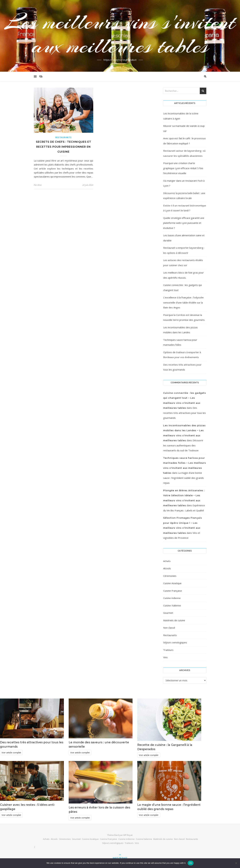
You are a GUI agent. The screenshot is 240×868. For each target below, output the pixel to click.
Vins (165, 657)
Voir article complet (11, 753)
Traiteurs (168, 650)
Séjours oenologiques (175, 642)
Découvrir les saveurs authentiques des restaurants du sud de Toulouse (183, 445)
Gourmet (168, 613)
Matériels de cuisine (174, 620)
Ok (191, 863)
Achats (167, 561)
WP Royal (128, 835)
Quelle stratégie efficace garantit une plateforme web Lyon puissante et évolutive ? (184, 223)
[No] (236, 863)
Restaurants (64, 137)
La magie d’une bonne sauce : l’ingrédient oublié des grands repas (183, 478)
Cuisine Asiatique (172, 583)
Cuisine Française (173, 591)
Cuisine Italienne (172, 605)
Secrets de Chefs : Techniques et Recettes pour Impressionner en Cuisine (64, 147)
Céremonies (170, 576)
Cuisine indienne (172, 598)
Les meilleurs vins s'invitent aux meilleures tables (120, 34)
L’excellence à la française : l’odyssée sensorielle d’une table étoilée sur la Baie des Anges (183, 302)
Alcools (167, 568)
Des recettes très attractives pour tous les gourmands (185, 413)
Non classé (169, 628)
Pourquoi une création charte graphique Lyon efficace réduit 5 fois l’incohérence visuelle (183, 168)
